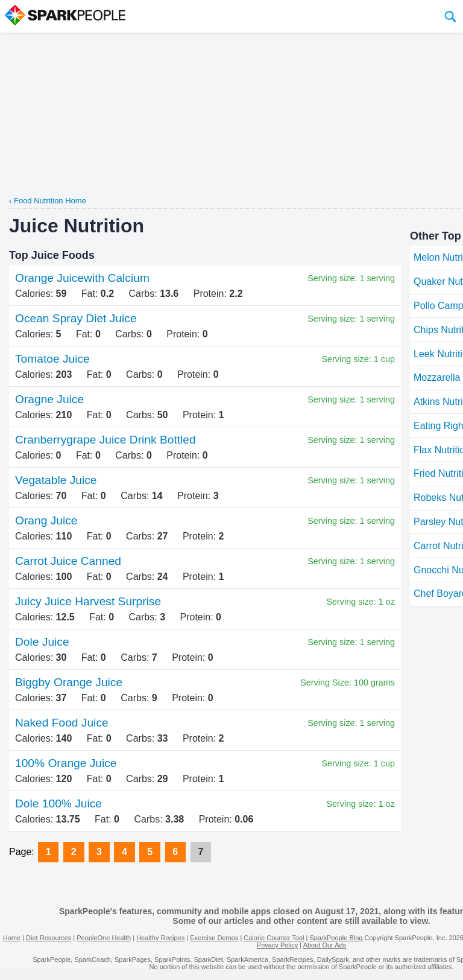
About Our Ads (325, 945)
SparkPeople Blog (336, 938)
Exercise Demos (214, 938)
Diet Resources (49, 938)
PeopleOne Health (104, 938)
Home (12, 938)
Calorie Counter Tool (274, 938)
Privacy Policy (277, 945)
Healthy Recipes (160, 938)
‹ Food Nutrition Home (48, 201)
